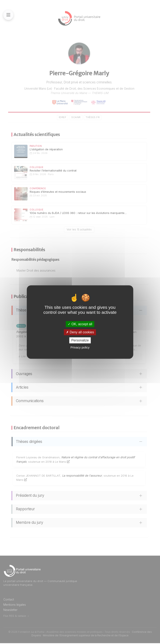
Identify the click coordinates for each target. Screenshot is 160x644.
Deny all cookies (80, 332)
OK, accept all (80, 324)
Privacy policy (80, 347)
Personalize (80, 340)
